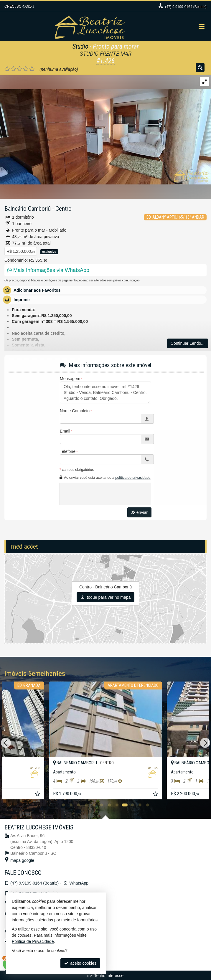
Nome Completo (75, 411)
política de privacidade (133, 478)
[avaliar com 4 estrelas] (26, 69)
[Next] (41, 719)
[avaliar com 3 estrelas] (20, 69)
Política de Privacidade (33, 941)
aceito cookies (80, 963)
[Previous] (169, 719)
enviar (139, 512)
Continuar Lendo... (188, 343)
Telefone (68, 451)
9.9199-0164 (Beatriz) (186, 7)
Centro (64, 209)
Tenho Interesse (105, 976)
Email (65, 431)
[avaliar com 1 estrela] (7, 69)
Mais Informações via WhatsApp (48, 270)
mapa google (22, 860)
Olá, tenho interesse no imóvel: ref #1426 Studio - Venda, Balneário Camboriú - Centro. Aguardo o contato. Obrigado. (105, 392)
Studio (80, 46)
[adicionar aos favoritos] (38, 795)
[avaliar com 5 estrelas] (32, 69)
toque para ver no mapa (106, 597)
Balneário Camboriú (28, 209)
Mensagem (70, 379)
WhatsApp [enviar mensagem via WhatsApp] (75, 883)
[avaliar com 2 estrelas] (13, 69)
